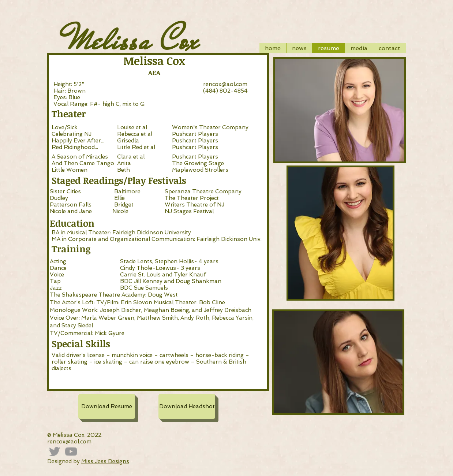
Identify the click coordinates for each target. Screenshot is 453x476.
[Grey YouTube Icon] (71, 451)
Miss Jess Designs (105, 461)
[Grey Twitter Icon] (55, 451)
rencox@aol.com (225, 84)
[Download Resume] (107, 406)
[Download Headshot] (187, 406)
